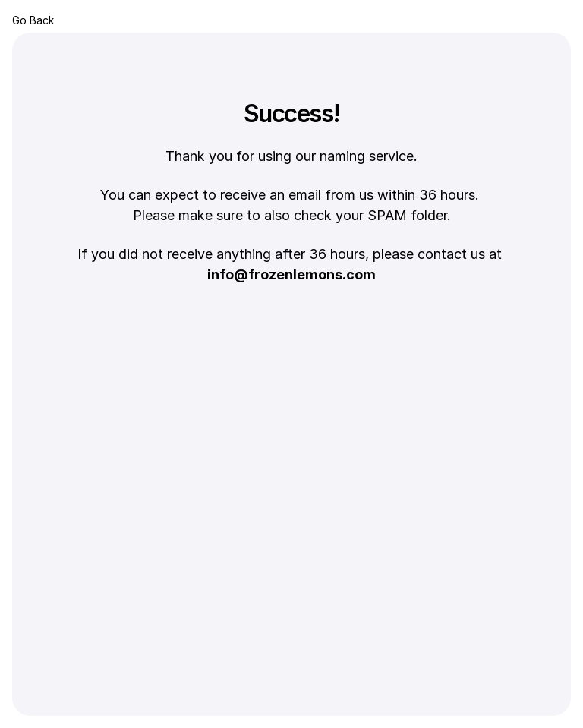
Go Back (33, 20)
